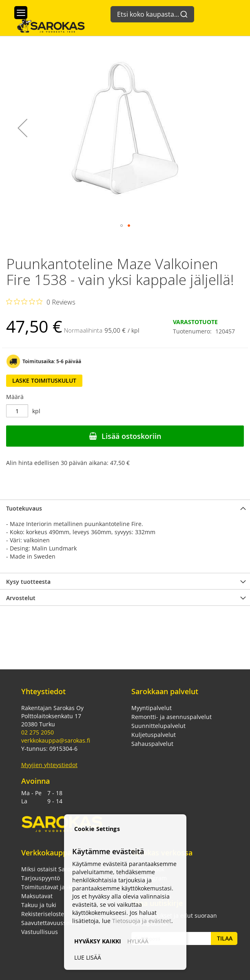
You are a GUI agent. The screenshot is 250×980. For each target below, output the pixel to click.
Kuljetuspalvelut (154, 735)
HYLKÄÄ (138, 941)
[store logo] (47, 25)
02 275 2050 (38, 732)
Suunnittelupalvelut (158, 726)
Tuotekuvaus (24, 508)
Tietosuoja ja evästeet (142, 921)
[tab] (125, 508)
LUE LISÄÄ (88, 957)
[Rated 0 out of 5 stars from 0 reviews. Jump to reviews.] (41, 302)
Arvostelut (21, 598)
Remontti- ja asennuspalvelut (171, 717)
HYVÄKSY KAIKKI (98, 941)
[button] (22, 128)
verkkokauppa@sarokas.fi (56, 740)
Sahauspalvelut (152, 744)
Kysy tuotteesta (28, 582)
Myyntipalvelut (152, 708)
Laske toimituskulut (44, 380)
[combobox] (152, 10)
